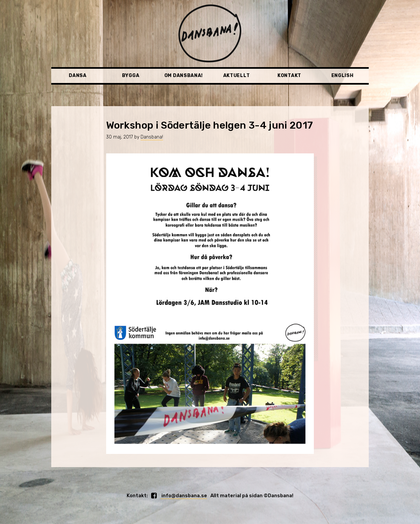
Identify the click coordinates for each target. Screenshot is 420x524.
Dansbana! (152, 137)
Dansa (78, 76)
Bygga (131, 76)
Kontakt (289, 76)
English (342, 76)
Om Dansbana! (184, 76)
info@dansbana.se (184, 496)
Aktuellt (237, 76)
